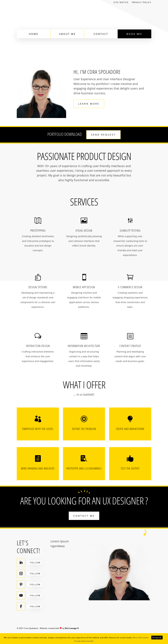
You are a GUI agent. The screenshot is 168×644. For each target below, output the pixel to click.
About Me (67, 34)
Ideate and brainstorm (130, 429)
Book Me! (134, 34)
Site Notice (121, 3)
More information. (141, 638)
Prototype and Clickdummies (84, 468)
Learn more (89, 104)
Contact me (84, 516)
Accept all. (157, 638)
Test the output (130, 468)
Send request (103, 135)
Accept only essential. (84, 641)
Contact (101, 34)
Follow (35, 562)
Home (34, 34)
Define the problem (84, 429)
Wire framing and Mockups (38, 468)
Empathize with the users (38, 429)
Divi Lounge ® (72, 628)
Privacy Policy (142, 3)
